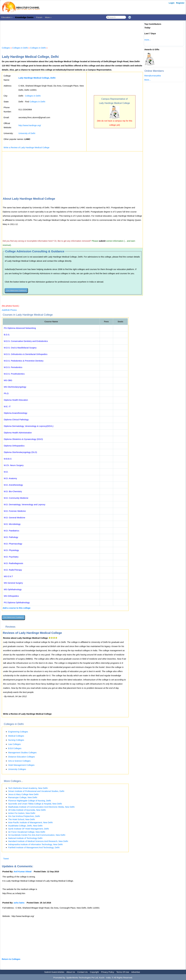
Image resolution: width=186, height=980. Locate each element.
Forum (39, 17)
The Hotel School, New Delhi (22, 819)
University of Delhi (27, 133)
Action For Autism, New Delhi (22, 813)
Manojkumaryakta (153, 76)
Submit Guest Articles (54, 972)
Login (172, 3)
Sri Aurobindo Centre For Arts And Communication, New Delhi (37, 835)
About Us (71, 972)
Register (180, 3)
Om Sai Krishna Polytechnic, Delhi (24, 816)
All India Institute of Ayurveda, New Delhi (27, 810)
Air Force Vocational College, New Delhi (27, 832)
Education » (7, 17)
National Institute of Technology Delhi (25, 838)
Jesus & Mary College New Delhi (23, 794)
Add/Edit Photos (9, 310)
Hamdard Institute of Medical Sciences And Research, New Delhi (38, 841)
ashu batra (19, 903)
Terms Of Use (123, 972)
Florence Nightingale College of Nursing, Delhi (30, 801)
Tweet (6, 859)
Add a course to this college (17, 608)
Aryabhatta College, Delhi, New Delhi (25, 826)
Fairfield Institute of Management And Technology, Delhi (34, 847)
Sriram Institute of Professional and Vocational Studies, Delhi (36, 791)
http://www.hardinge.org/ (30, 125)
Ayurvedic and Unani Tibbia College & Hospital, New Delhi (35, 804)
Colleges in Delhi (20, 48)
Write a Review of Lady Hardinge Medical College (27, 147)
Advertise (136, 972)
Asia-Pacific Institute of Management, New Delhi (30, 822)
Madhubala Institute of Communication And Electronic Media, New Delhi (41, 807)
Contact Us (82, 972)
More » (48, 17)
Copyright (94, 972)
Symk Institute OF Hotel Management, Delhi (29, 829)
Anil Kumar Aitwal (23, 871)
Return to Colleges (11, 959)
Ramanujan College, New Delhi (23, 797)
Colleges (6, 48)
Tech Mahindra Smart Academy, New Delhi (28, 788)
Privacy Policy (108, 972)
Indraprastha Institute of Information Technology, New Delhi (35, 844)
